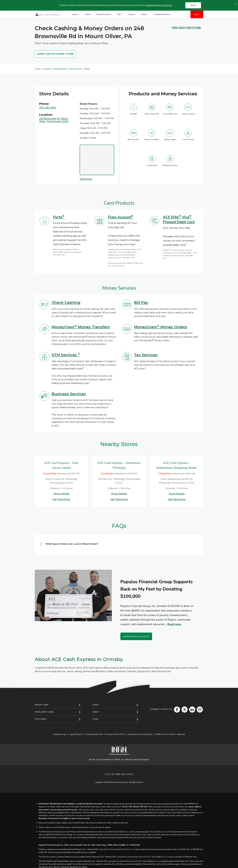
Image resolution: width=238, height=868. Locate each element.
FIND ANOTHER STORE (186, 28)
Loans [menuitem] (75, 14)
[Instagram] (199, 709)
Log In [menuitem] (196, 14)
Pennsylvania (60, 69)
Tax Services (146, 355)
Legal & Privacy (76, 734)
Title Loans (40, 719)
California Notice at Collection (159, 5)
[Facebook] (176, 709)
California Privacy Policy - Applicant (170, 734)
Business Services (69, 394)
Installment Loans (44, 712)
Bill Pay (141, 302)
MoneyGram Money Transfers (81, 327)
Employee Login (60, 734)
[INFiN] (119, 751)
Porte (59, 217)
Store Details (61, 494)
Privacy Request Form (94, 734)
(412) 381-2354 (47, 108)
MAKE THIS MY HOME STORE (55, 54)
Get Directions (61, 499)
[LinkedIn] (191, 709)
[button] (119, 545)
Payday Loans (42, 705)
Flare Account (121, 217)
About (96, 712)
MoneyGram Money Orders (161, 327)
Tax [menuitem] (119, 14)
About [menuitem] (144, 14)
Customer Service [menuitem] (162, 14)
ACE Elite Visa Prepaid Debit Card (179, 220)
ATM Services (66, 355)
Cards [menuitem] (88, 14)
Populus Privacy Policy (115, 734)
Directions (86, 179)
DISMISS (193, 5)
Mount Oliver (75, 69)
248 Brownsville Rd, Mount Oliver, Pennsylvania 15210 (54, 120)
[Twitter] (184, 709)
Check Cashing (66, 302)
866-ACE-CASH (125, 774)
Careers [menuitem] (132, 14)
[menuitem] (177, 14)
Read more (174, 624)
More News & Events (136, 637)
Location (47, 69)
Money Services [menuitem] (103, 14)
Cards (96, 705)
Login (95, 719)
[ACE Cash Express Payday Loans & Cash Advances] (47, 14)
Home (38, 69)
